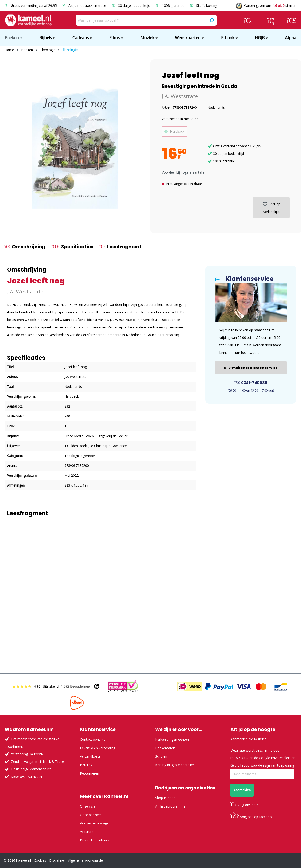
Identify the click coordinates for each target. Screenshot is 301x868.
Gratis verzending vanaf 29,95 (31, 6)
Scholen (161, 756)
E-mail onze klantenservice (251, 368)
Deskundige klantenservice (31, 769)
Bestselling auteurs (94, 840)
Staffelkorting (204, 6)
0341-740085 (251, 383)
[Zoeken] (211, 20)
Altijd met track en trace (85, 6)
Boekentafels (165, 748)
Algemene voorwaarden (86, 860)
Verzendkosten (91, 756)
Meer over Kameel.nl (27, 777)
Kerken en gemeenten (172, 739)
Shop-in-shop (165, 798)
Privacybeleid (281, 758)
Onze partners (91, 815)
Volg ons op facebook (252, 817)
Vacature (87, 832)
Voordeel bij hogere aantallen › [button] (185, 172)
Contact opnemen (94, 739)
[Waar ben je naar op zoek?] (141, 20)
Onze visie (88, 806)
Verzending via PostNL (28, 754)
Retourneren (89, 773)
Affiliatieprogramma (170, 806)
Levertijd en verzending (98, 748)
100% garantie (171, 6)
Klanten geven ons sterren (266, 6)
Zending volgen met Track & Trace (38, 762)
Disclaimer (57, 860)
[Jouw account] (248, 20)
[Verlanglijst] (271, 20)
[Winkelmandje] (291, 20)
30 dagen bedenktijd (131, 6)
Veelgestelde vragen (95, 823)
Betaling (86, 765)
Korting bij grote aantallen (175, 765)
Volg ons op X (244, 805)
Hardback (177, 131)
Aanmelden (242, 790)
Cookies (40, 860)
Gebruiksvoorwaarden (247, 765)
